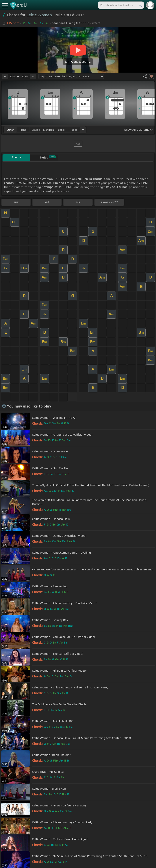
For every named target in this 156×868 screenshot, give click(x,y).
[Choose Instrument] (83, 130)
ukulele (36, 130)
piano (23, 130)
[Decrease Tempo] (5, 76)
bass (74, 130)
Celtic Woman (39, 15)
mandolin (49, 130)
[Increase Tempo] (33, 76)
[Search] (140, 5)
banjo (61, 130)
